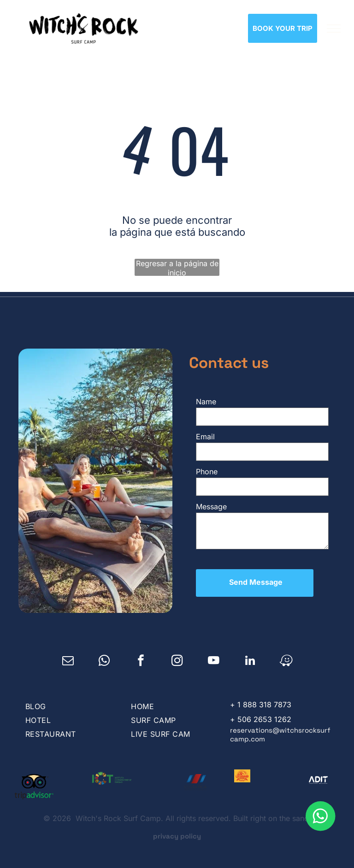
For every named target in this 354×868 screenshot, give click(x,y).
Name (206, 402)
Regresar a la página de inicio (177, 267)
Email (205, 437)
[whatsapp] (104, 652)
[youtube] (214, 652)
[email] (68, 652)
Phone (207, 472)
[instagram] (177, 652)
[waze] (286, 652)
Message (211, 507)
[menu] (334, 29)
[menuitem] (69, 697)
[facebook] (141, 652)
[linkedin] (250, 652)
